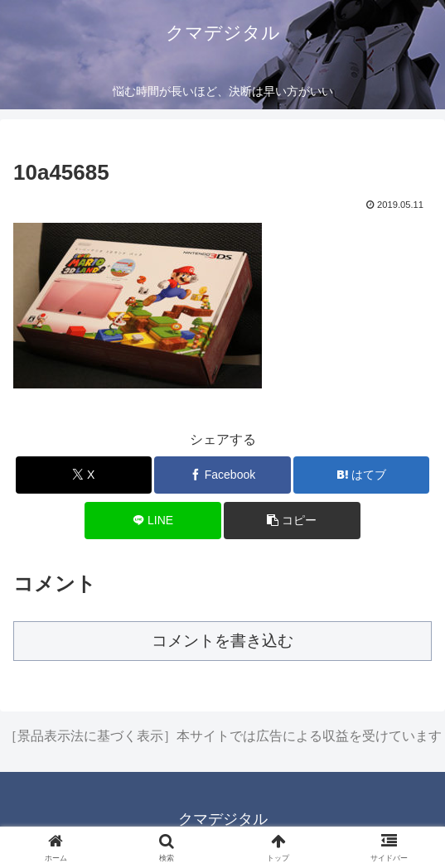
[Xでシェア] (84, 475)
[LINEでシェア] (152, 521)
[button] (292, 521)
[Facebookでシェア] (222, 475)
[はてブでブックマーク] (361, 475)
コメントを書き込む (222, 641)
